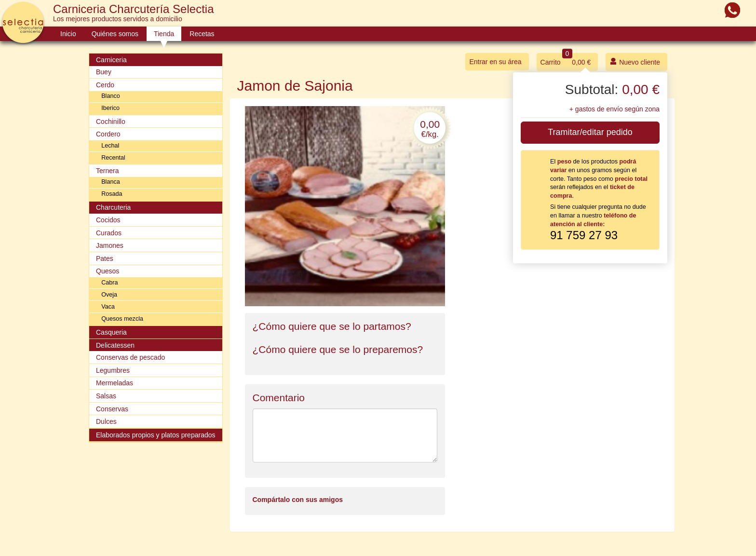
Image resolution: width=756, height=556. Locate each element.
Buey (104, 72)
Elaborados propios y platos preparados (156, 435)
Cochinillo (111, 122)
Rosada (112, 194)
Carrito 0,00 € (566, 60)
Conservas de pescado (130, 357)
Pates (105, 258)
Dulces (106, 421)
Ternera (107, 171)
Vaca (108, 307)
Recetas (202, 34)
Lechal (110, 146)
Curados (109, 233)
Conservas (112, 409)
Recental (113, 158)
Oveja (109, 295)
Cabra (109, 283)
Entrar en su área (495, 62)
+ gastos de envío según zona (614, 109)
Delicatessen (115, 345)
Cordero (108, 134)
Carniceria (111, 60)
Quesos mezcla (122, 319)
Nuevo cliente (635, 61)
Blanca (111, 182)
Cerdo (105, 85)
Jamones (110, 245)
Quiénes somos (115, 34)
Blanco (111, 96)
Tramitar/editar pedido (590, 132)
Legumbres (113, 370)
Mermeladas (115, 383)
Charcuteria (113, 207)
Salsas (106, 396)
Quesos (108, 271)
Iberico (110, 108)
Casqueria (111, 332)
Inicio (68, 34)
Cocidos (108, 220)
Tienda (164, 34)
